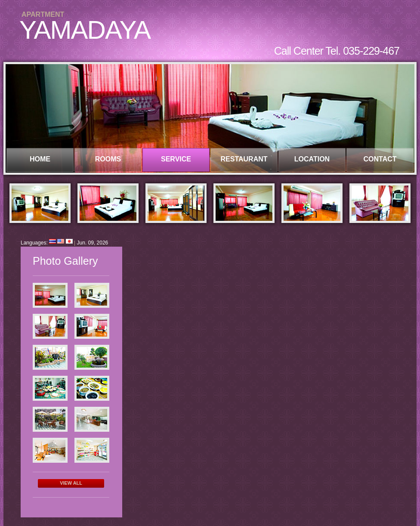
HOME (40, 159)
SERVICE (176, 159)
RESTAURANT (244, 159)
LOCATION (312, 159)
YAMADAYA (85, 30)
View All (71, 483)
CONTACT (380, 159)
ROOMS (108, 159)
